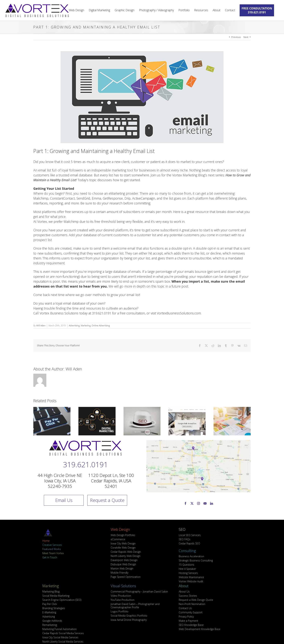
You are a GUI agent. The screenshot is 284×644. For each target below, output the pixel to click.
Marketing (86, 326)
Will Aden (41, 326)
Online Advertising (101, 326)
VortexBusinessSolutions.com (179, 313)
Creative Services (52, 545)
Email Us (64, 500)
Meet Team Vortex (53, 553)
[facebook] (185, 503)
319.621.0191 (102, 313)
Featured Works (52, 549)
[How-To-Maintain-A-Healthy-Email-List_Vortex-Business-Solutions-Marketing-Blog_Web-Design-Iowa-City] (142, 97)
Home (46, 541)
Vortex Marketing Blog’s (190, 175)
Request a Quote (107, 500)
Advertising (74, 326)
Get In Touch (50, 557)
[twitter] (192, 503)
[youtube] (205, 503)
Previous (236, 37)
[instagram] (199, 503)
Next (246, 37)
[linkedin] (212, 503)
